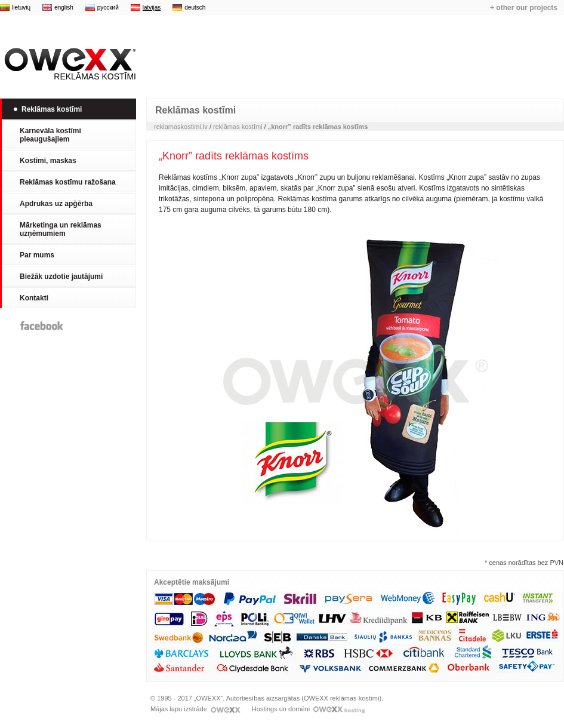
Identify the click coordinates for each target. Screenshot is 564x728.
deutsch (195, 7)
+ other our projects (524, 8)
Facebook (42, 326)
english (64, 7)
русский (108, 7)
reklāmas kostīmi (238, 127)
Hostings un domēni (308, 709)
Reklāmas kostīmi (68, 64)
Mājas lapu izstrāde (195, 709)
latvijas (152, 7)
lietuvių (21, 7)
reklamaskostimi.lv (181, 127)
